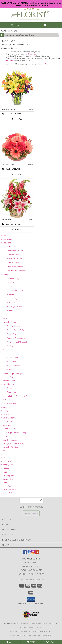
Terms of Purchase (32, 635)
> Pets (4, 451)
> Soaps (4, 483)
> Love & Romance (9, 404)
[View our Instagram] (33, 553)
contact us (46, 64)
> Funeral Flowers (13, 326)
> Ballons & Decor (8, 493)
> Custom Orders (8, 418)
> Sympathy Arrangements (16, 338)
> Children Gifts (7, 479)
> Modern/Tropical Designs (12, 374)
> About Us (5, 407)
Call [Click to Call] (10, 642)
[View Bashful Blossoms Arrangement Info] (17, 143)
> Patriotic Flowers (8, 381)
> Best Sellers (6, 239)
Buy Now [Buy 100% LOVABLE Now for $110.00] (17, 230)
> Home (4, 236)
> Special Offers (7, 421)
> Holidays (5, 275)
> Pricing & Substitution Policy (13, 444)
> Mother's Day (12, 295)
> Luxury (4, 411)
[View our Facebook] (25, 553)
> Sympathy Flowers (9, 322)
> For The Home (12, 346)
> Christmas (10, 315)
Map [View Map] (31, 642)
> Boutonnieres (12, 392)
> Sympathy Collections (10, 447)
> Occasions (6, 243)
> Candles (5, 468)
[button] (31, 600)
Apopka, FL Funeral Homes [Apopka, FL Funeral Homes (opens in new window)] (15, 623)
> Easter (9, 287)
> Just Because (11, 247)
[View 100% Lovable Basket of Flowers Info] (17, 199)
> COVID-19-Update (9, 440)
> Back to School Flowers (16, 271)
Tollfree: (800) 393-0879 (31, 574)
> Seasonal (5, 354)
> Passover (10, 283)
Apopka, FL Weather (19, 631)
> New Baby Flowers (14, 259)
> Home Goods (7, 486)
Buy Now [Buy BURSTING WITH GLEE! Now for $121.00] (17, 119)
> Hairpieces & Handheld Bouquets (20, 396)
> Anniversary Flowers (14, 251)
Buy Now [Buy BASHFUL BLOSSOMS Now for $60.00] (17, 174)
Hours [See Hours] (52, 642)
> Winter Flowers (12, 358)
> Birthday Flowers (13, 255)
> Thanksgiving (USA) (14, 307)
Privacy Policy (15, 635)
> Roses (4, 319)
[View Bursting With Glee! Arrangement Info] (17, 88)
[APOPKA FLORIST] (31, 19)
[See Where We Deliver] (31, 513)
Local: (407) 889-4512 (31, 570)
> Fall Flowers (11, 370)
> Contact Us (6, 425)
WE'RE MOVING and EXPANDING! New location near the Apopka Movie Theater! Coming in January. (31, 4)
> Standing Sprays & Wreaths (17, 330)
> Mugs (4, 472)
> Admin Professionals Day (16, 291)
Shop (16, 25)
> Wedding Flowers (9, 377)
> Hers (4, 454)
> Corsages (10, 388)
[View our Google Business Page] (29, 553)
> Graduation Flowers (14, 267)
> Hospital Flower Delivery (16, 432)
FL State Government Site (40, 631)
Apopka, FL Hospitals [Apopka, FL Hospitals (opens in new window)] (38, 623)
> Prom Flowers (7, 384)
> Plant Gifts (6, 461)
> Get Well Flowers (13, 263)
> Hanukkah (10, 311)
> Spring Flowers (12, 362)
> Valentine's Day (12, 279)
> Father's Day (11, 299)
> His (3, 458)
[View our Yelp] (37, 553)
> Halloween (10, 303)
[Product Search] (31, 500)
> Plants (4, 350)
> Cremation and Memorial (16, 342)
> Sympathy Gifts (8, 475)
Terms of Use (48, 635)
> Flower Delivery (8, 428)
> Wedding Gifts (7, 465)
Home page (32, 54)
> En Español (6, 400)
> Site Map (5, 436)
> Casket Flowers (12, 334)
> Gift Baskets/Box (8, 490)
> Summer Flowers (13, 366)
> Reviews (5, 414)
